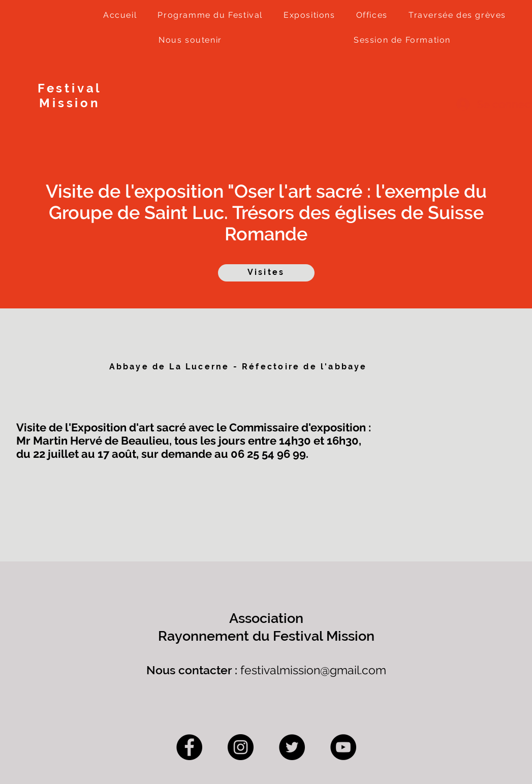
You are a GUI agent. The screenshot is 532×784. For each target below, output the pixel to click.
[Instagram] (241, 747)
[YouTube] (343, 747)
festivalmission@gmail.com (313, 670)
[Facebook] (189, 747)
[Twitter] (292, 747)
